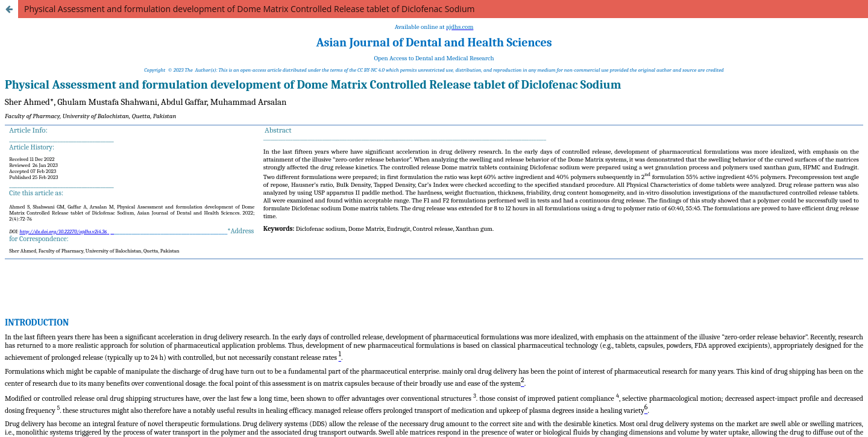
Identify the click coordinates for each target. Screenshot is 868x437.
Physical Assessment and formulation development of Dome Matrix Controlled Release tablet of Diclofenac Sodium (249, 9)
